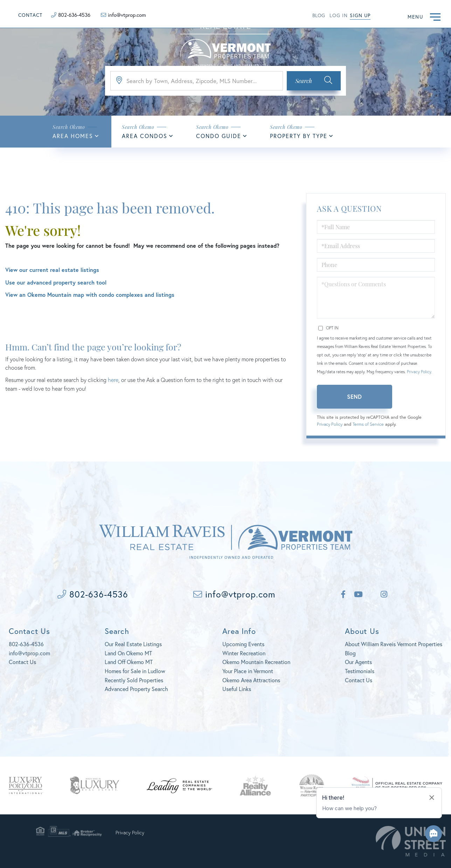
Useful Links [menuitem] (237, 689)
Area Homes (73, 136)
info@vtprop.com (127, 15)
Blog (319, 15)
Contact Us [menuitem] (359, 680)
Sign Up (360, 15)
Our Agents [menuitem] (358, 662)
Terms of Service (368, 424)
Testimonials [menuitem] (360, 671)
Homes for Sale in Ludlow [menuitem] (135, 671)
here (113, 380)
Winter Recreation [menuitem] (244, 653)
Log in (339, 15)
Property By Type (299, 136)
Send (354, 397)
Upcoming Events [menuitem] (243, 644)
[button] (314, 81)
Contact (30, 15)
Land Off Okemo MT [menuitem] (129, 662)
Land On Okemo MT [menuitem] (128, 653)
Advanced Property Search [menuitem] (136, 689)
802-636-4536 (74, 15)
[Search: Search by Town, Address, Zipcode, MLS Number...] (197, 81)
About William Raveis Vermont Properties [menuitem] (394, 644)
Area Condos (145, 136)
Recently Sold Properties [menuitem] (134, 680)
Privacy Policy (419, 372)
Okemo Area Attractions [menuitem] (251, 680)
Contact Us (22, 662)
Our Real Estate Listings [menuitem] (133, 644)
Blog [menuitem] (350, 653)
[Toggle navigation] (435, 16)
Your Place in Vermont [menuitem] (248, 671)
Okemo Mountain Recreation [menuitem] (256, 662)
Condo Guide (219, 136)
